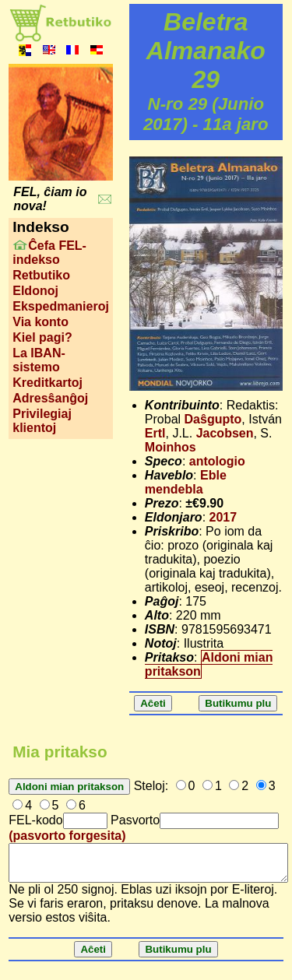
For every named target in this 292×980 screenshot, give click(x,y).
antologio (217, 461)
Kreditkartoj (47, 383)
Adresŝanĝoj (50, 398)
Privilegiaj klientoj (42, 421)
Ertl (155, 433)
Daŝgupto (213, 419)
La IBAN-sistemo (39, 360)
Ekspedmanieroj (61, 306)
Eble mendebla (186, 482)
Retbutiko (41, 275)
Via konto (40, 322)
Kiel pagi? (42, 337)
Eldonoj (35, 291)
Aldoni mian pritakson (209, 664)
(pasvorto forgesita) (67, 836)
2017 (223, 517)
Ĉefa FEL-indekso (49, 253)
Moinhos (171, 447)
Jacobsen (225, 433)
